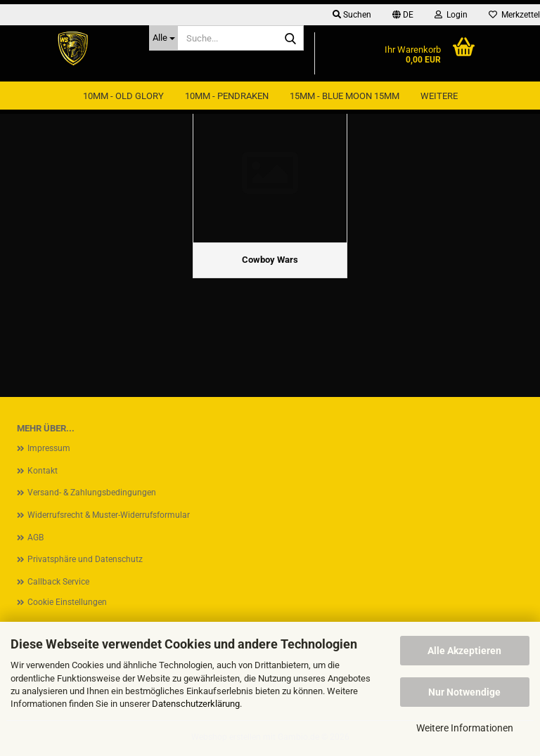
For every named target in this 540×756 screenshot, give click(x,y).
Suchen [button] (352, 15)
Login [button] (451, 15)
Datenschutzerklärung (196, 704)
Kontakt (43, 471)
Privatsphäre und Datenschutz (85, 559)
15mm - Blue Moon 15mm (345, 96)
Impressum (49, 448)
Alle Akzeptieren (464, 651)
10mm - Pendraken (227, 96)
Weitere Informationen (465, 728)
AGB (36, 537)
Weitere (439, 96)
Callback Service (58, 582)
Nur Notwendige (464, 692)
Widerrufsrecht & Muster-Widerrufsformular (109, 515)
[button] (403, 15)
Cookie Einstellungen (67, 602)
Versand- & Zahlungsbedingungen (92, 493)
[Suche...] (163, 38)
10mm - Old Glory (123, 96)
